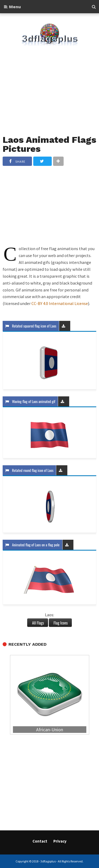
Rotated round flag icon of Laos (29, 470)
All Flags (37, 623)
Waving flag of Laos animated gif (30, 401)
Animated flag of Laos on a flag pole (32, 545)
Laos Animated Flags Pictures (49, 144)
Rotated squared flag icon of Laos (31, 326)
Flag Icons (60, 623)
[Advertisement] (49, 87)
